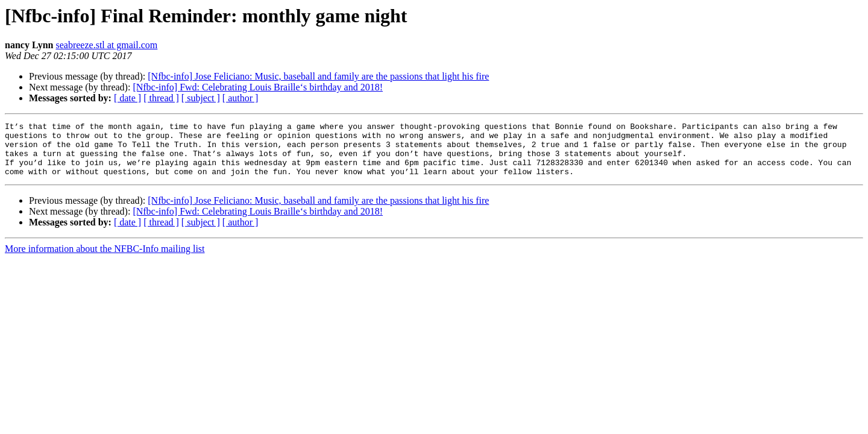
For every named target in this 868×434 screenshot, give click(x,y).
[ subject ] (201, 98)
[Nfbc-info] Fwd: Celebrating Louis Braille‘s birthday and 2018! (258, 87)
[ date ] (127, 98)
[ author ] (241, 98)
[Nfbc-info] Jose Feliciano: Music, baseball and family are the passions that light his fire (318, 76)
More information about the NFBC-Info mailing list (105, 259)
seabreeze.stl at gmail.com (106, 45)
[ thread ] (161, 98)
